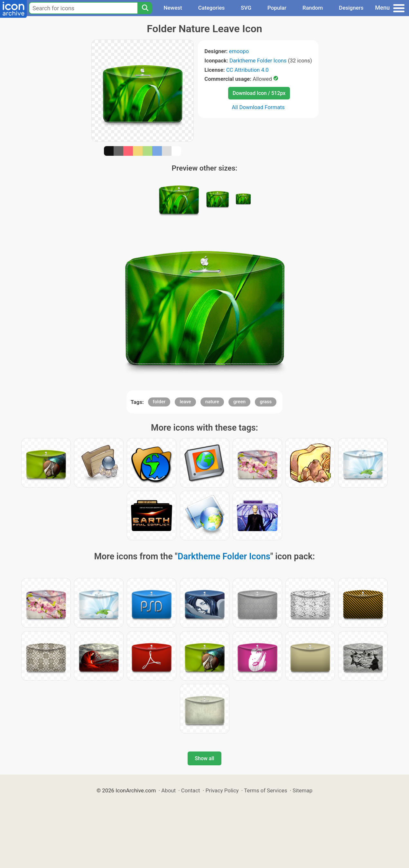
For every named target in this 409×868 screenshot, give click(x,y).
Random (313, 8)
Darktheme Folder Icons (258, 61)
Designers (351, 8)
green (239, 402)
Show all (204, 758)
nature (212, 402)
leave (185, 402)
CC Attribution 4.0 (247, 70)
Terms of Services (265, 790)
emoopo (239, 51)
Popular (277, 8)
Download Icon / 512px (259, 93)
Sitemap (302, 790)
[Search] (145, 8)
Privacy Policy (222, 790)
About (168, 790)
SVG (246, 8)
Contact (191, 790)
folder (159, 402)
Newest (173, 8)
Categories (212, 8)
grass (266, 402)
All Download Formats (258, 107)
